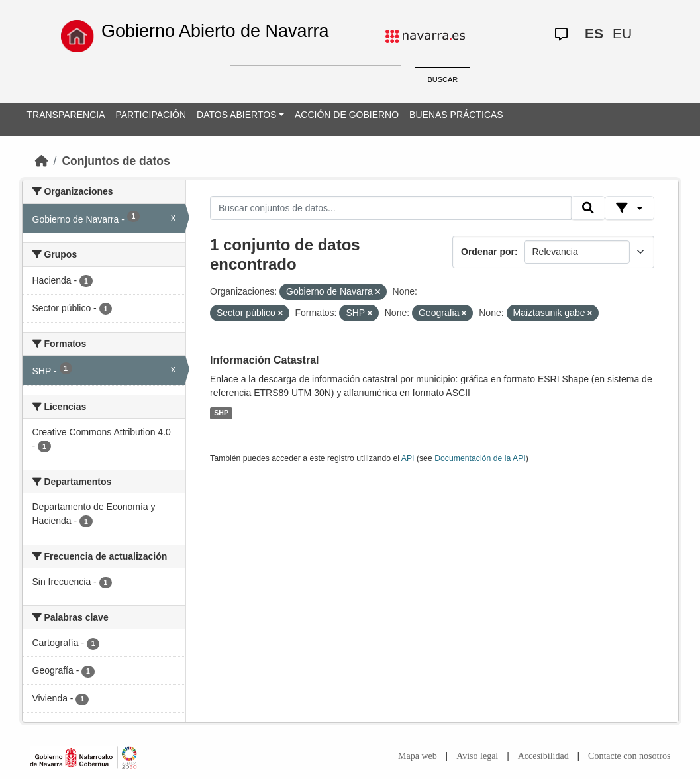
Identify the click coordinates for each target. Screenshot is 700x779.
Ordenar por (488, 252)
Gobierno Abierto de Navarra (215, 31)
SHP (221, 413)
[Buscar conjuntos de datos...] (391, 208)
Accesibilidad (543, 756)
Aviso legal (477, 756)
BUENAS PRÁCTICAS (456, 115)
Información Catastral (264, 360)
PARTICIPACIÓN (151, 115)
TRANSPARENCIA (66, 115)
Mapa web (418, 756)
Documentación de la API (480, 458)
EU (622, 33)
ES (594, 33)
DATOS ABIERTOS (236, 115)
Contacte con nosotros (629, 756)
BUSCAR (442, 79)
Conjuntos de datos (116, 161)
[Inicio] (42, 161)
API (408, 458)
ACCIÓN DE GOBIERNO (347, 115)
